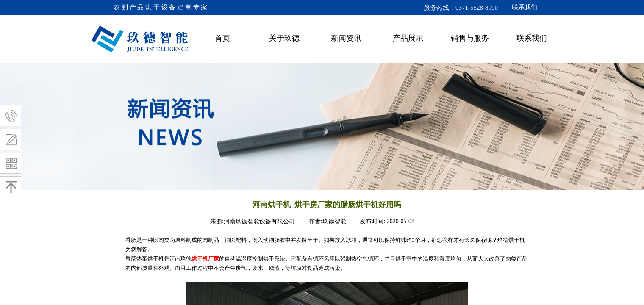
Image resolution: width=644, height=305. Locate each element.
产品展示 (408, 38)
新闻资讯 (346, 38)
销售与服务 (470, 38)
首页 (222, 38)
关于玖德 (284, 38)
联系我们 (532, 38)
